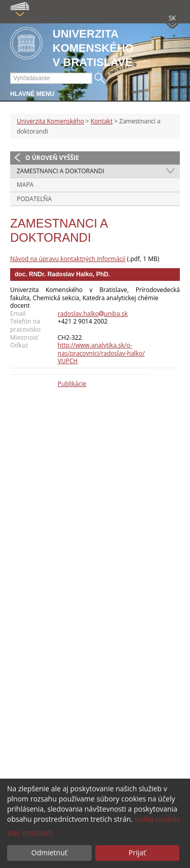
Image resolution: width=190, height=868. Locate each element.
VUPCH (68, 361)
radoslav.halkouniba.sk (93, 314)
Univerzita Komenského (50, 121)
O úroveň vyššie (52, 158)
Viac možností (30, 833)
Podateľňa (34, 199)
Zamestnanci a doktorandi (61, 171)
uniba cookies (158, 819)
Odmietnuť (49, 853)
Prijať (137, 853)
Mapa (25, 185)
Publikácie (72, 384)
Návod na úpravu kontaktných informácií (68, 259)
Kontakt (102, 121)
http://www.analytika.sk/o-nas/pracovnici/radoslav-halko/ (101, 349)
